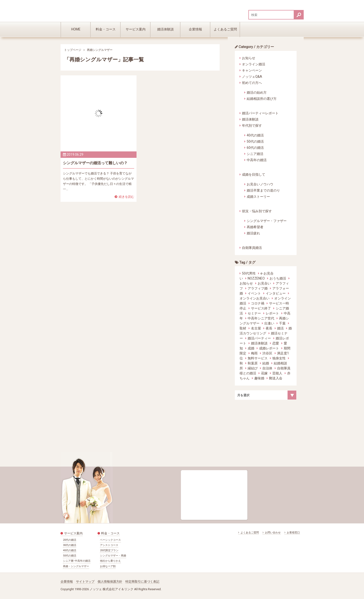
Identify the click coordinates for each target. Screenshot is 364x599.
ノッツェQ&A (252, 77)
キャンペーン (252, 70)
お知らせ (249, 58)
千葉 (282, 323)
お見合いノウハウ (260, 184)
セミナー (254, 313)
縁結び (253, 368)
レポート (272, 313)
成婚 (251, 348)
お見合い (264, 283)
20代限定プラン (109, 550)
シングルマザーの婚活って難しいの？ (95, 163)
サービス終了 (261, 308)
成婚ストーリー (258, 197)
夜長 (269, 328)
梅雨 (254, 353)
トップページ (73, 50)
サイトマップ (85, 582)
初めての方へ (252, 83)
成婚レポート (269, 348)
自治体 (267, 368)
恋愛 (276, 343)
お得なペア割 (108, 566)
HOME (76, 29)
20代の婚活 (70, 540)
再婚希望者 (255, 227)
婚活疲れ (253, 233)
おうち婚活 (278, 278)
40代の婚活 (255, 135)
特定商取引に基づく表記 (142, 582)
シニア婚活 (255, 154)
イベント (254, 293)
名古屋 (256, 328)
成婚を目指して (254, 174)
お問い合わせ (272, 533)
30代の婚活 (70, 545)
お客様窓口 (292, 533)
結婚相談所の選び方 (262, 99)
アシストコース (109, 545)
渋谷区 (267, 353)
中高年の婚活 (257, 160)
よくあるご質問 (225, 29)
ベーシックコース (110, 540)
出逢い (269, 323)
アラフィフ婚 (258, 288)
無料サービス (258, 358)
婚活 (280, 328)
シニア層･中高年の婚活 (77, 561)
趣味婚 (259, 378)
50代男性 (249, 273)
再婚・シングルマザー (76, 566)
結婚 (266, 363)
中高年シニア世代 (261, 318)
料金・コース (106, 29)
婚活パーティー (259, 338)
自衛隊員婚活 (252, 248)
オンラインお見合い (255, 298)
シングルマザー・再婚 (113, 556)
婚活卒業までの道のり (263, 190)
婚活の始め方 (257, 92)
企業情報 (195, 29)
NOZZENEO (256, 278)
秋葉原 (253, 363)
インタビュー (276, 293)
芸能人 (277, 373)
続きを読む (124, 197)
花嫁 (264, 373)
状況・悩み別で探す (257, 211)
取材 (243, 328)
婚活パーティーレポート (260, 113)
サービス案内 (136, 29)
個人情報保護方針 (110, 582)
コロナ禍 (258, 303)
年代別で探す (252, 126)
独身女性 (279, 358)
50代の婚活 (255, 141)
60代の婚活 (255, 148)
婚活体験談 (165, 29)
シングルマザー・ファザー (267, 221)
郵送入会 (276, 378)
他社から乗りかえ (110, 561)
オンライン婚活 (254, 64)
